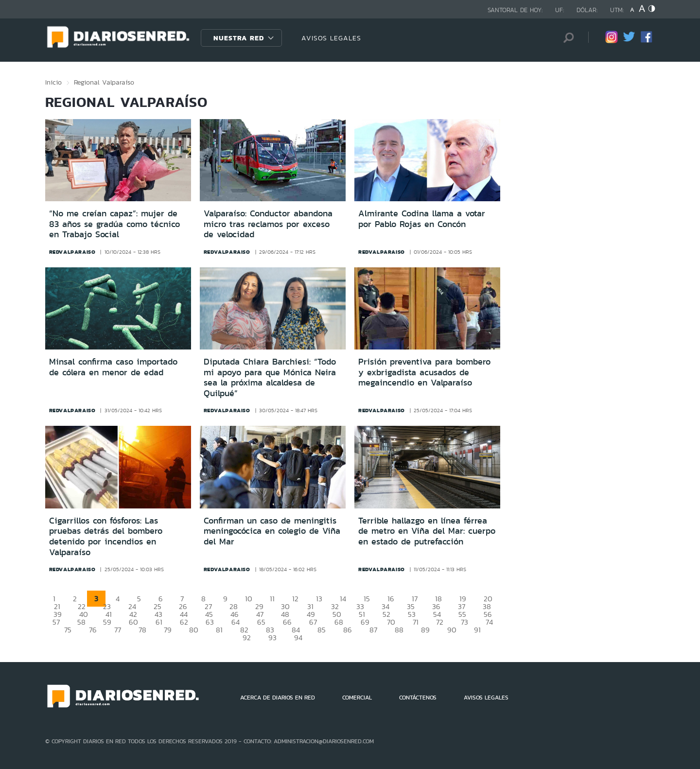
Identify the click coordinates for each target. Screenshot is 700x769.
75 (68, 630)
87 (373, 630)
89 (425, 630)
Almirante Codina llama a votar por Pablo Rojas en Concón (422, 219)
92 (247, 638)
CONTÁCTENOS (418, 698)
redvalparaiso (72, 252)
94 (298, 638)
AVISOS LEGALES (331, 38)
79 (168, 630)
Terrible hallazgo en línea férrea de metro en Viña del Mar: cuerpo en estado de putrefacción (427, 531)
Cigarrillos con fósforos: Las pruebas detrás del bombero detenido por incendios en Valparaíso (106, 536)
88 (399, 630)
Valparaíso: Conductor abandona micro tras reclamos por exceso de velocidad (268, 224)
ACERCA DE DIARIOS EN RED (278, 698)
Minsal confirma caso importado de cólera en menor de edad (113, 367)
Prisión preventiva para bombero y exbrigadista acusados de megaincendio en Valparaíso (424, 372)
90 (452, 630)
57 (56, 622)
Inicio (53, 82)
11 (272, 599)
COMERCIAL (357, 698)
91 (477, 630)
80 (194, 630)
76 (93, 630)
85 (322, 630)
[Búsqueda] (566, 38)
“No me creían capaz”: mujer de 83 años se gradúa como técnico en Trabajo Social (114, 224)
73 (464, 622)
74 (489, 622)
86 (348, 630)
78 (142, 630)
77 (118, 630)
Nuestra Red (239, 38)
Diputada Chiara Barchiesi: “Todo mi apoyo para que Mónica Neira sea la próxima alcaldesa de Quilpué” (270, 377)
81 (219, 630)
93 (272, 638)
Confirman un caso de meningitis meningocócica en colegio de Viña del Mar (272, 531)
